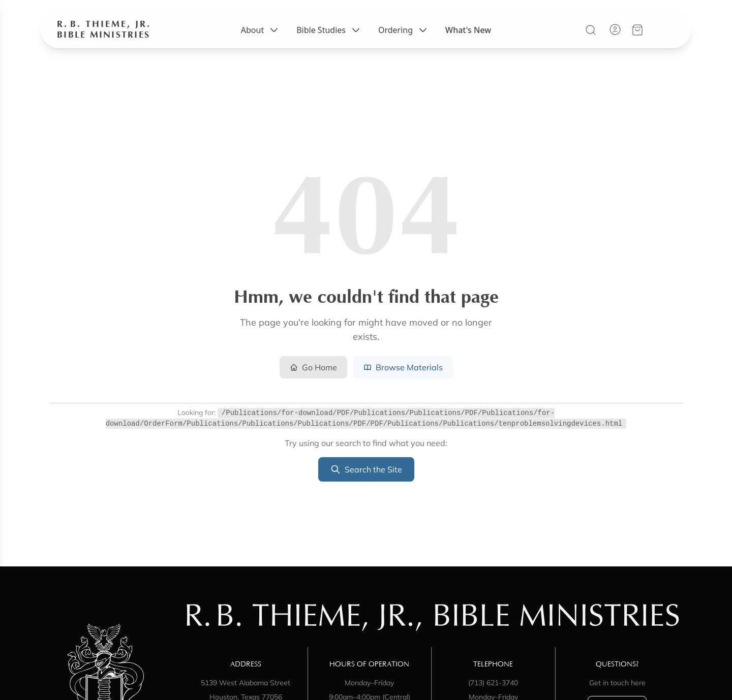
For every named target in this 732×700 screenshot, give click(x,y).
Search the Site (366, 469)
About (261, 38)
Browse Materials (403, 367)
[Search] (591, 38)
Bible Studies (329, 38)
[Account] (615, 38)
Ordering (404, 38)
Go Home (313, 367)
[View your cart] (637, 38)
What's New (468, 38)
